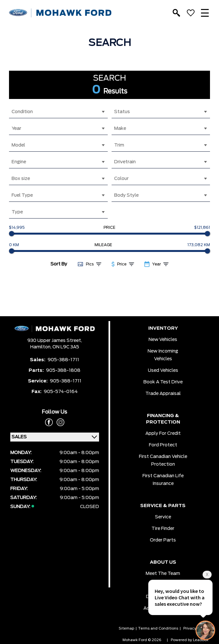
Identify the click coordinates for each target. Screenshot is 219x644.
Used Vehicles (163, 371)
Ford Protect (163, 445)
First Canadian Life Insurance (163, 480)
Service (163, 517)
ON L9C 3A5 (66, 347)
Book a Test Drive (163, 382)
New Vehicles (163, 340)
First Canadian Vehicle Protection (163, 461)
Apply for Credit (163, 434)
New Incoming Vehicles (163, 355)
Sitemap (126, 628)
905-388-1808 (63, 371)
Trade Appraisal (163, 394)
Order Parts (163, 540)
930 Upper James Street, (55, 341)
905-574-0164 (61, 392)
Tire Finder (163, 529)
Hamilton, (41, 347)
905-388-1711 (63, 360)
